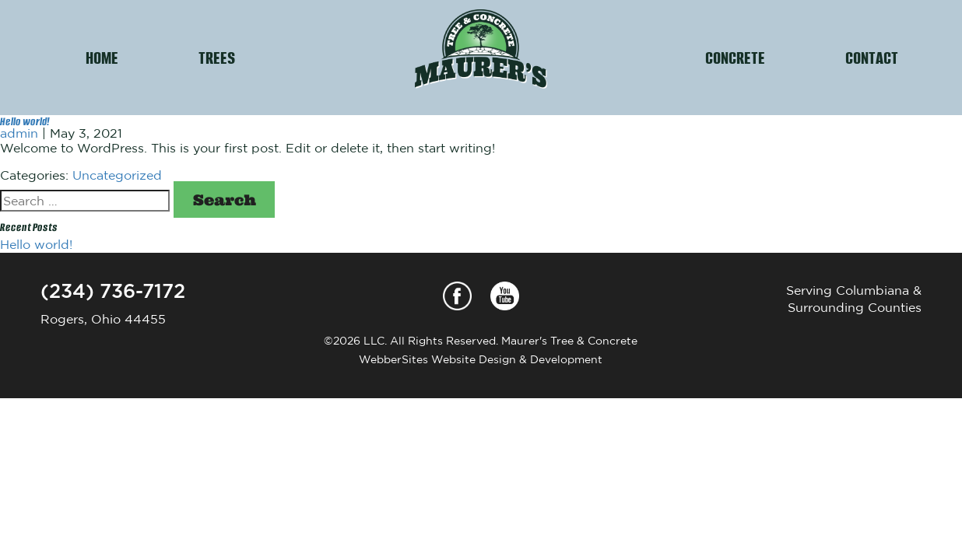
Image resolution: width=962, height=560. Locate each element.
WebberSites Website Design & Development (481, 359)
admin (19, 133)
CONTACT (872, 57)
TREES (217, 57)
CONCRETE (735, 57)
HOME (102, 57)
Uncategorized (117, 175)
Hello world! (25, 121)
